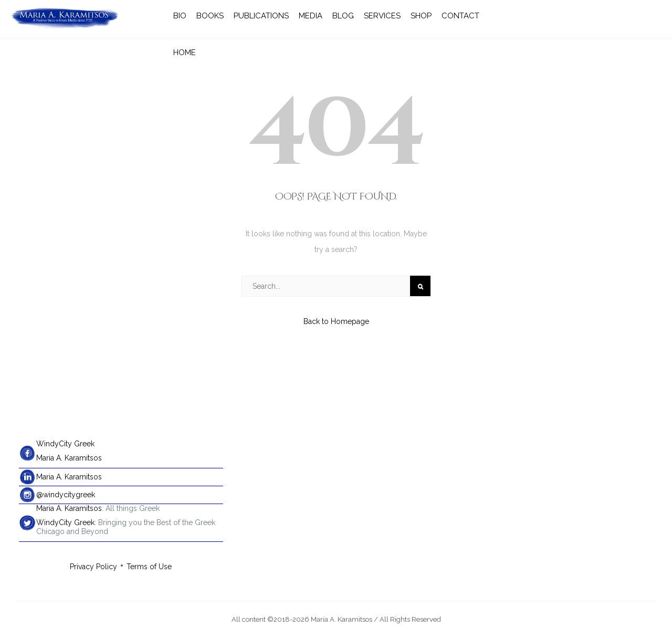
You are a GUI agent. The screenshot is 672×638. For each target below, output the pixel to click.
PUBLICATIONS (261, 16)
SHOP (421, 16)
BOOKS (210, 16)
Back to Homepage (336, 321)
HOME (185, 53)
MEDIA (311, 16)
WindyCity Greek (65, 444)
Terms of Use (149, 567)
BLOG (343, 16)
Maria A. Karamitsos (69, 458)
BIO (180, 16)
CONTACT (460, 16)
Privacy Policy (93, 567)
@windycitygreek (66, 495)
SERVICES (382, 16)
